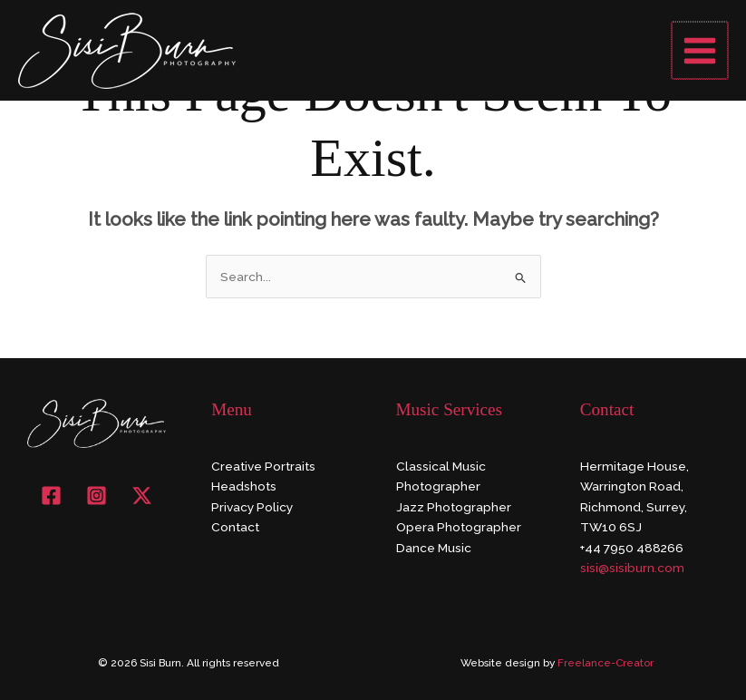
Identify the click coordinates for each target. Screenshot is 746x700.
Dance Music (434, 548)
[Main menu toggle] (701, 50)
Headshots (244, 486)
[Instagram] (97, 496)
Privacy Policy (252, 507)
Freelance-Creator (606, 663)
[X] (142, 496)
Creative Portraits (263, 466)
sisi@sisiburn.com (632, 568)
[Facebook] (51, 496)
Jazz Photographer (454, 507)
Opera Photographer (459, 527)
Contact (235, 527)
